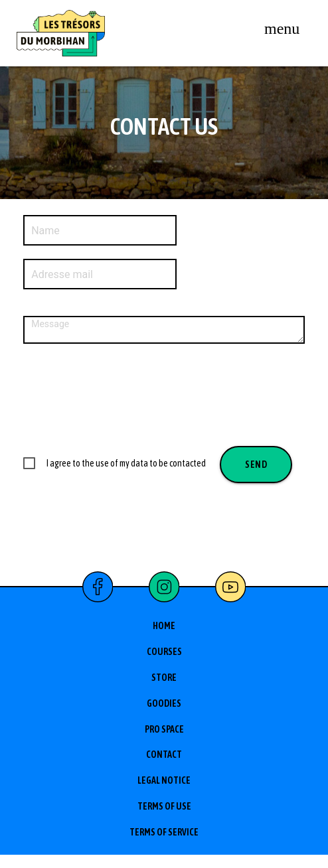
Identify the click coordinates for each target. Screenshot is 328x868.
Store (164, 678)
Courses (164, 652)
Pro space (164, 729)
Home (164, 626)
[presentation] (124, 394)
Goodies (164, 703)
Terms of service (164, 832)
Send (256, 465)
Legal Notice (164, 780)
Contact (164, 755)
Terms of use (164, 806)
